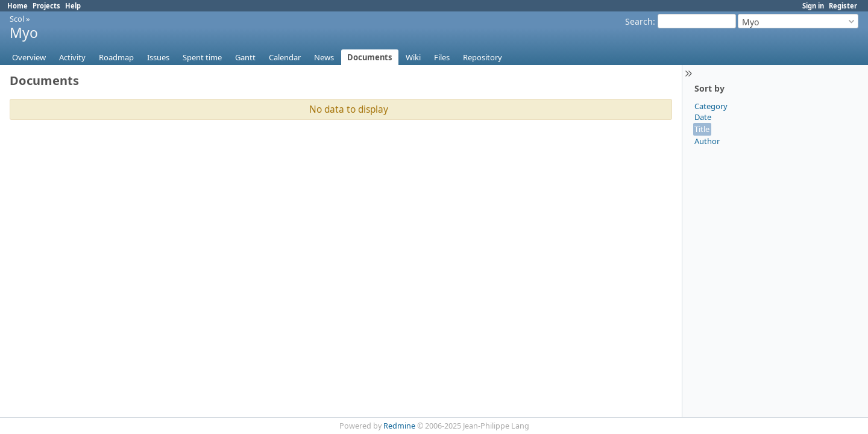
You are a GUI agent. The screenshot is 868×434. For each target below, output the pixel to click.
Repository (483, 57)
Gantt (245, 57)
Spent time (202, 57)
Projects (46, 6)
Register (843, 6)
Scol (17, 19)
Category (711, 106)
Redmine (399, 426)
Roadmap (116, 57)
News (324, 57)
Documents (370, 57)
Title (702, 129)
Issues (158, 57)
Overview (29, 57)
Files (442, 57)
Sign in (813, 6)
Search (639, 21)
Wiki (413, 57)
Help (73, 6)
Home (17, 6)
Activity (72, 57)
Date (703, 117)
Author (707, 141)
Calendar (285, 57)
